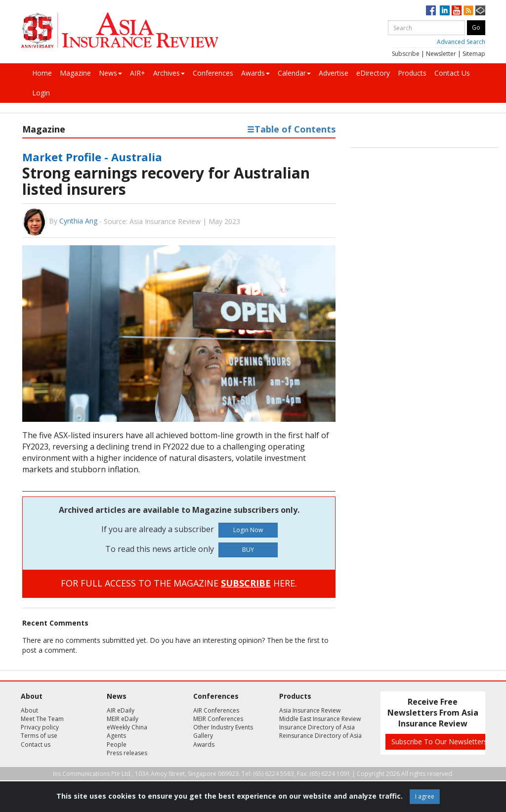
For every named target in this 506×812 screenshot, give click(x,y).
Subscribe (406, 54)
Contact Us (452, 73)
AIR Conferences (216, 710)
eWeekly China (127, 727)
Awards (255, 73)
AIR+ (138, 73)
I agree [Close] (425, 796)
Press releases (127, 753)
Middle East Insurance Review (320, 719)
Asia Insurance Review (310, 710)
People (117, 744)
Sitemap (474, 54)
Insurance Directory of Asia (317, 727)
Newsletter (441, 54)
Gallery (203, 736)
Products (412, 73)
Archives (169, 73)
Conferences (213, 73)
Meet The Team (42, 719)
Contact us (36, 744)
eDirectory (373, 73)
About (29, 710)
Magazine (75, 73)
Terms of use (39, 736)
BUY (248, 550)
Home (42, 73)
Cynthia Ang (78, 221)
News (110, 73)
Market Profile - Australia (92, 157)
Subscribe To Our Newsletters (439, 742)
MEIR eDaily (123, 719)
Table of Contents (291, 129)
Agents (116, 736)
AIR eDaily (121, 710)
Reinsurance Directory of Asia (320, 736)
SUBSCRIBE (246, 583)
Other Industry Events (223, 727)
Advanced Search (461, 42)
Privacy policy (40, 727)
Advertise (334, 73)
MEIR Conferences (218, 719)
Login (41, 93)
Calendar (294, 73)
